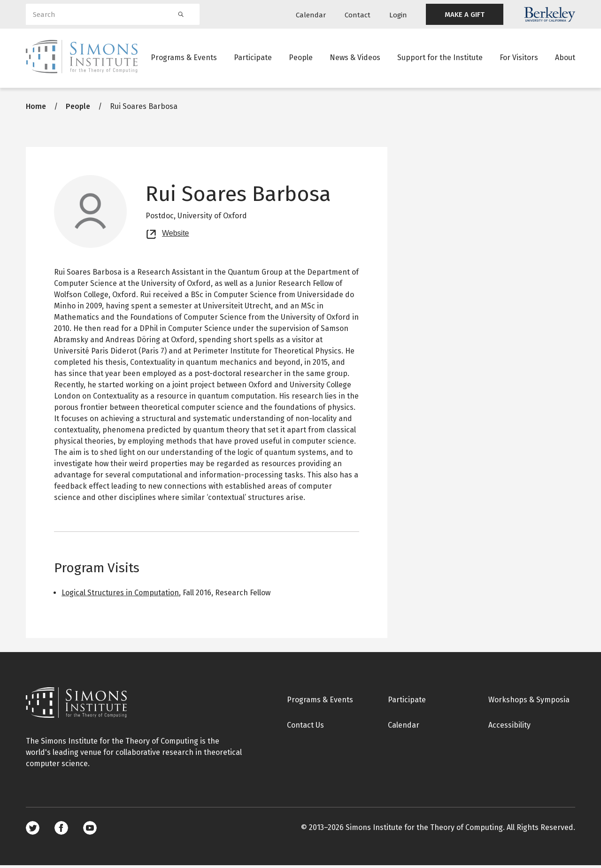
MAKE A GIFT (465, 15)
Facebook (61, 831)
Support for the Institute (440, 58)
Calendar (311, 15)
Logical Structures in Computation (120, 595)
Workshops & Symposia (529, 703)
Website (176, 235)
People (301, 58)
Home (36, 109)
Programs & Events (184, 58)
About (565, 58)
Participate (253, 58)
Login (398, 15)
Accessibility (509, 728)
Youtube (90, 831)
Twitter (33, 831)
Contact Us (305, 728)
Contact (358, 15)
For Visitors (519, 58)
